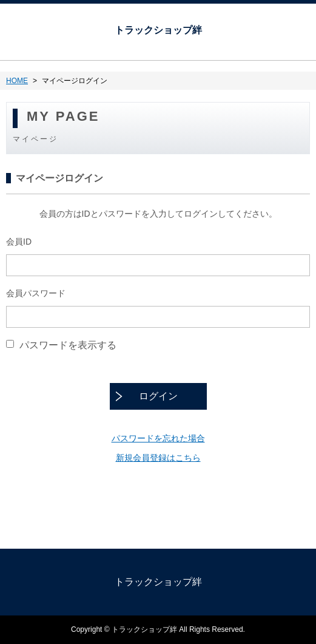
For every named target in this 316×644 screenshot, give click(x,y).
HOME (17, 81)
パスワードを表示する (68, 344)
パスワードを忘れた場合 (158, 438)
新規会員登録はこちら (158, 458)
